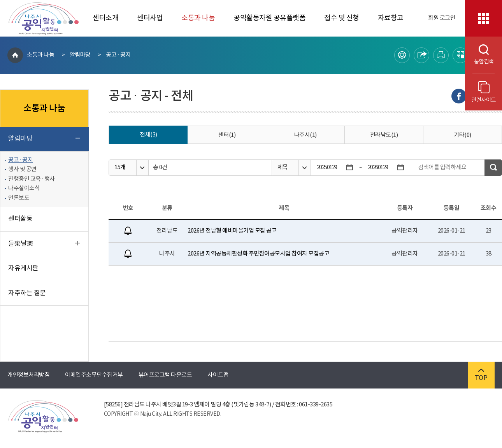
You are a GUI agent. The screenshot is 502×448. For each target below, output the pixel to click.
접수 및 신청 (342, 18)
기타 (463, 135)
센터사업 (150, 18)
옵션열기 (142, 168)
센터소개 (105, 18)
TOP (481, 375)
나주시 (305, 135)
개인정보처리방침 (28, 375)
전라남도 (384, 135)
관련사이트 (484, 92)
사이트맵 (218, 375)
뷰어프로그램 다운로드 (165, 375)
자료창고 (391, 18)
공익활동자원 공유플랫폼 (269, 18)
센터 (227, 135)
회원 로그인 (442, 18)
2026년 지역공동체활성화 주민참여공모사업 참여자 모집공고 (258, 254)
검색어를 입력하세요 (442, 167)
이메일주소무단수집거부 (94, 375)
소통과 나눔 (198, 18)
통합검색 (479, 55)
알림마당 (80, 55)
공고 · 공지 (118, 55)
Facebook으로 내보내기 (459, 96)
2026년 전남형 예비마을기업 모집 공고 (232, 231)
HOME (15, 55)
